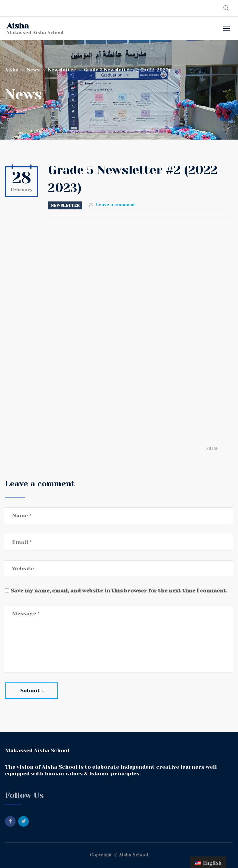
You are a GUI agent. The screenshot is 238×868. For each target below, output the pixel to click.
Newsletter (65, 205)
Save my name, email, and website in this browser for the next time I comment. (119, 591)
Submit (32, 691)
